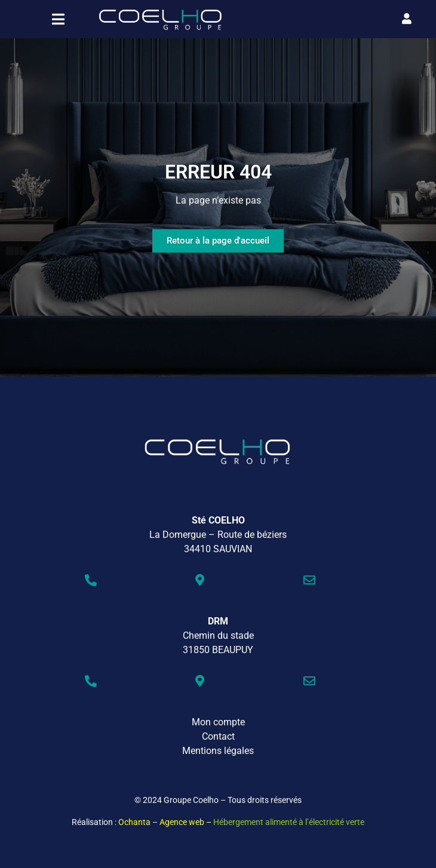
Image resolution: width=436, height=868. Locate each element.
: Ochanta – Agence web (159, 822)
